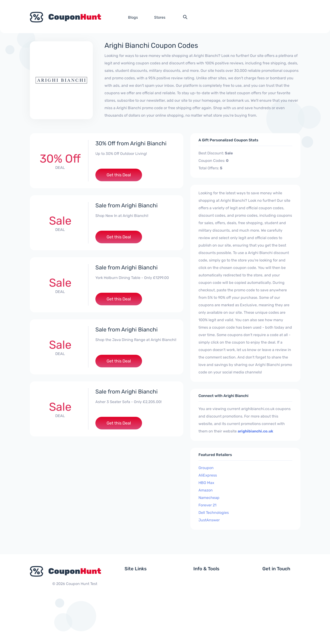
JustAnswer (209, 520)
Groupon (206, 468)
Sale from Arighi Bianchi (127, 205)
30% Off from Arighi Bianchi (131, 143)
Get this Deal (119, 175)
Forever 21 (207, 505)
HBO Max (206, 483)
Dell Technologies (214, 513)
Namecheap (209, 498)
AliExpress (208, 475)
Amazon (206, 490)
